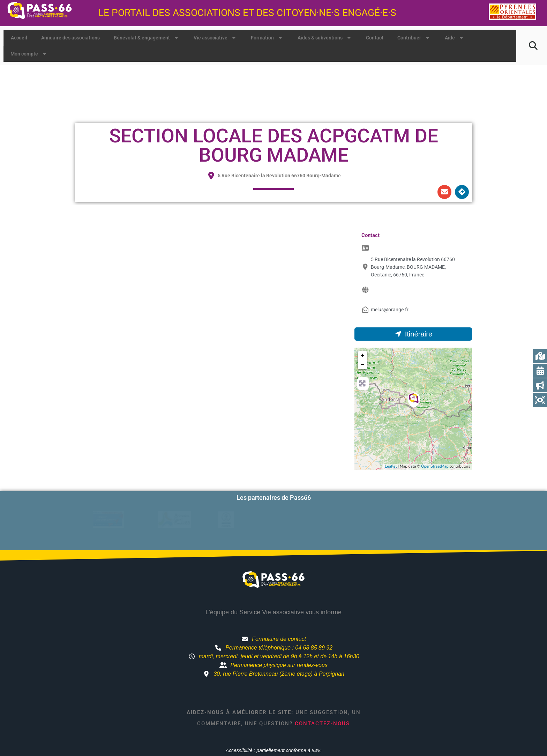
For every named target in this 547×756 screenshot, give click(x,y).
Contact (375, 38)
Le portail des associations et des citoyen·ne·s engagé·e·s (247, 13)
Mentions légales (344, 734)
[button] (533, 46)
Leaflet (391, 466)
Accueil (19, 38)
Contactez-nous (322, 694)
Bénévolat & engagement (147, 38)
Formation (267, 38)
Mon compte (29, 54)
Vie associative (215, 38)
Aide (455, 38)
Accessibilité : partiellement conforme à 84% (274, 721)
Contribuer (414, 38)
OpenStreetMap (435, 466)
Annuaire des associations (70, 38)
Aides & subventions (325, 38)
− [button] (363, 365)
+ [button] (363, 356)
